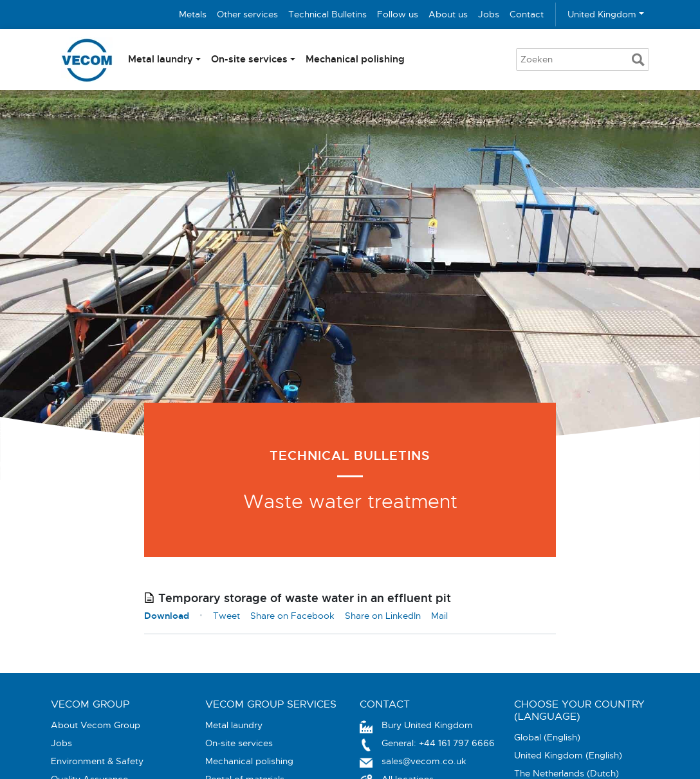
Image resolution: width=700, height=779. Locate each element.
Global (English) (547, 737)
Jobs (489, 14)
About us (448, 14)
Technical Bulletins (327, 14)
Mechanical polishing (355, 59)
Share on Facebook (292, 616)
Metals (193, 14)
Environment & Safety (97, 761)
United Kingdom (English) (568, 755)
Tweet (226, 616)
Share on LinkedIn (383, 616)
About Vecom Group (96, 725)
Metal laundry (161, 59)
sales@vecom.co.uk (424, 761)
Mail (439, 616)
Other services (247, 14)
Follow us (398, 14)
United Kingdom (602, 14)
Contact (527, 14)
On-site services (249, 59)
